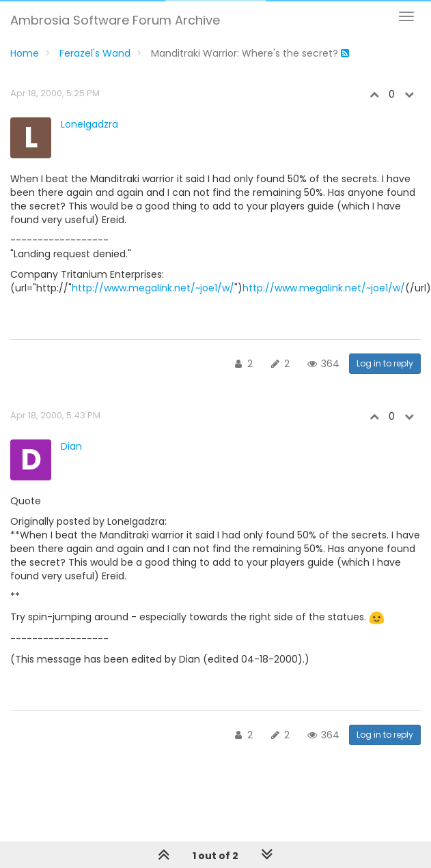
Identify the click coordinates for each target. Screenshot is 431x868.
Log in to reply (385, 363)
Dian (71, 446)
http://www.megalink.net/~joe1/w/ (153, 288)
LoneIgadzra (89, 124)
